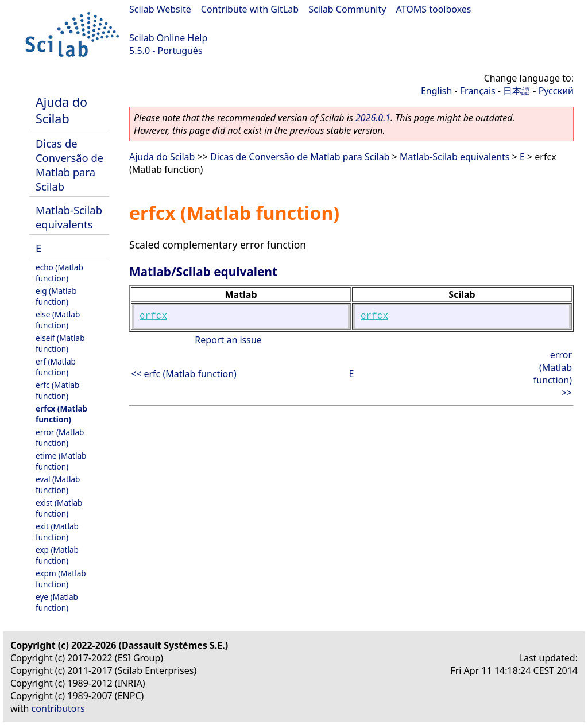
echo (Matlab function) (59, 273)
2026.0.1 (373, 118)
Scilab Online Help (168, 38)
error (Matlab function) (60, 437)
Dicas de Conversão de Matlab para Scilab (69, 165)
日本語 (517, 91)
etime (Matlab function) (61, 461)
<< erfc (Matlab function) (184, 374)
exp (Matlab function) (57, 555)
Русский (556, 91)
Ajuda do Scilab (61, 110)
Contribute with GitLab (250, 9)
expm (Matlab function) (61, 579)
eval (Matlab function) (58, 484)
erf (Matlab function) (56, 367)
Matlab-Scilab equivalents (69, 217)
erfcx (153, 316)
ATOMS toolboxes (434, 9)
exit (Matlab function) (57, 532)
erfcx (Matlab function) (61, 414)
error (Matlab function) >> (553, 374)
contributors (58, 708)
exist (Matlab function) (59, 508)
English (436, 91)
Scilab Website (160, 9)
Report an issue (228, 340)
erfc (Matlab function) (57, 390)
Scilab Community (347, 9)
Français (478, 91)
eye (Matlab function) (57, 602)
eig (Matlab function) (56, 296)
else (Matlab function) (58, 320)
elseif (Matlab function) (60, 343)
